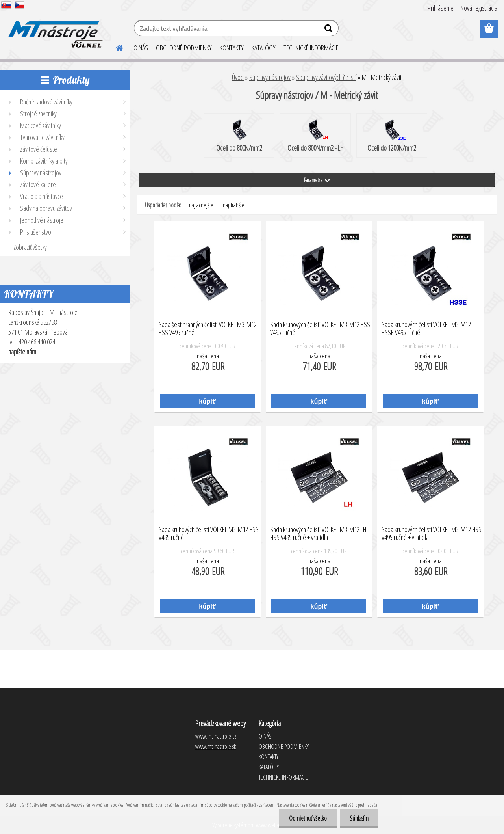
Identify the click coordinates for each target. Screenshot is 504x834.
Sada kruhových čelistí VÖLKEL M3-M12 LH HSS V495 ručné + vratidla (318, 534)
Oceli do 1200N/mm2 (392, 136)
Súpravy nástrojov (270, 77)
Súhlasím (359, 818)
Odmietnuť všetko (308, 818)
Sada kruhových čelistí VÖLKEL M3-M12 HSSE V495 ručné (426, 329)
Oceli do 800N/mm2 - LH (315, 136)
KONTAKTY (232, 48)
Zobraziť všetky (30, 247)
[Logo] (54, 29)
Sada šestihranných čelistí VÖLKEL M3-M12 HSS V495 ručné (208, 329)
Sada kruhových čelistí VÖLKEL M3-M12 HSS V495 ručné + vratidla (432, 534)
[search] (329, 30)
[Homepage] (115, 47)
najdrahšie (234, 205)
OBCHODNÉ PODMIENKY (184, 48)
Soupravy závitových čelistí (326, 77)
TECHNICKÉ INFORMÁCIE (311, 48)
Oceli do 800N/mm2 (239, 136)
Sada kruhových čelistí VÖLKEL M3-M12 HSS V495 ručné (320, 329)
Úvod (238, 77)
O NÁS (141, 48)
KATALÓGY (264, 48)
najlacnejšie (201, 205)
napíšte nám (22, 352)
